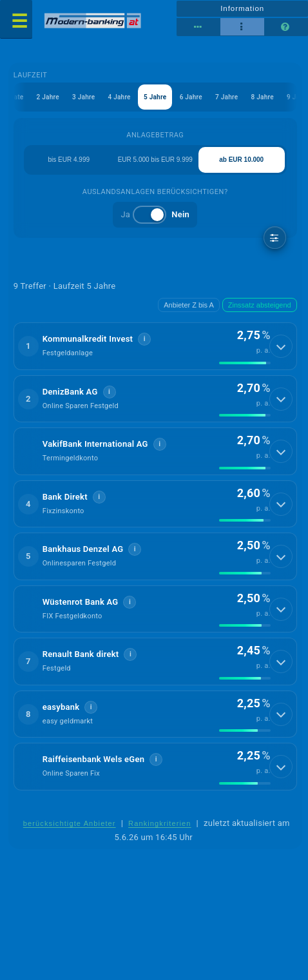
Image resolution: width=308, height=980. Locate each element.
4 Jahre (119, 97)
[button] (155, 346)
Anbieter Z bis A (189, 305)
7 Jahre (226, 97)
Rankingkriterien (160, 823)
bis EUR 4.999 (69, 160)
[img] (245, 363)
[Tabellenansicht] (198, 27)
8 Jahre (263, 97)
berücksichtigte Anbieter (70, 823)
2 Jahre (48, 97)
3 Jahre (83, 97)
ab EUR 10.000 (241, 160)
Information (242, 8)
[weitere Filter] (275, 238)
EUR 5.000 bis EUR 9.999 (155, 160)
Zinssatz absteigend (260, 305)
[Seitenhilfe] (286, 27)
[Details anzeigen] (281, 346)
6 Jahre (191, 97)
